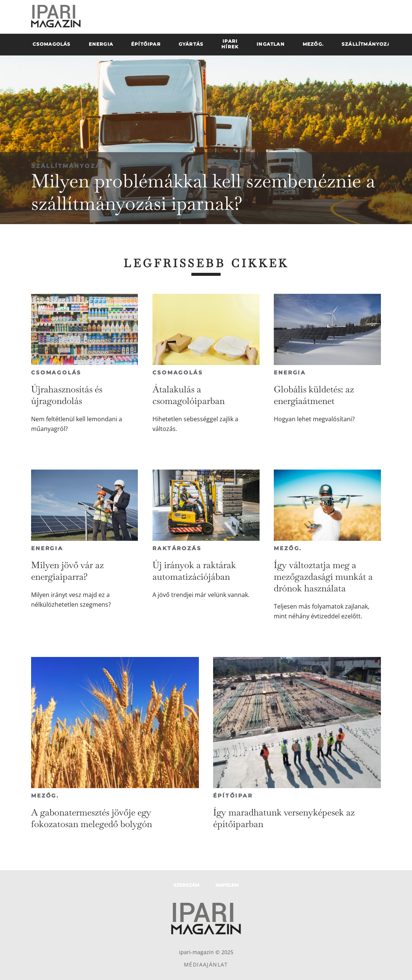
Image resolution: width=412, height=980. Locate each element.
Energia (290, 373)
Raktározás (177, 548)
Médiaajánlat (206, 964)
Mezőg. (288, 548)
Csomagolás (56, 373)
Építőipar (233, 796)
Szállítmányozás (68, 166)
